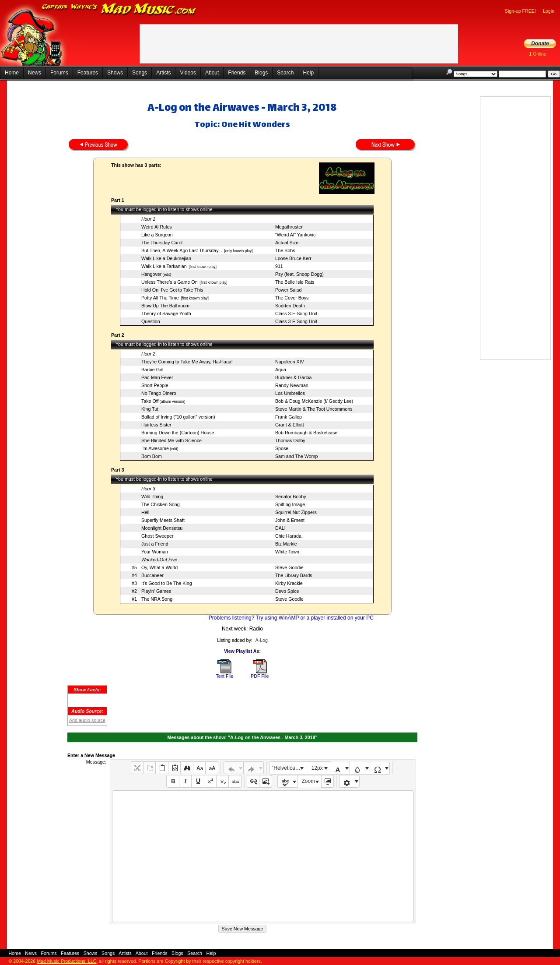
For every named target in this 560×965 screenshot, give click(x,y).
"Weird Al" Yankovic (295, 235)
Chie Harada (288, 536)
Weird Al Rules (157, 227)
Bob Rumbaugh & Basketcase (306, 433)
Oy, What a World (159, 567)
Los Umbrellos (290, 393)
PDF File (260, 676)
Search (285, 73)
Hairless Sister (156, 425)
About (212, 73)
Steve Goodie (289, 567)
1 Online (538, 54)
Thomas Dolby (290, 440)
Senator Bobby (291, 497)
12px (317, 768)
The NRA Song (157, 599)
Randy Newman (292, 385)
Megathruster (289, 227)
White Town (287, 552)
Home (12, 73)
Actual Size (287, 243)
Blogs (261, 73)
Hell (145, 512)
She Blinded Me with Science (171, 440)
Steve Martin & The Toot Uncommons (314, 409)
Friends (237, 73)
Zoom (309, 781)
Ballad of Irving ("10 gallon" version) (178, 417)
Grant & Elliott (290, 425)
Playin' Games (156, 591)
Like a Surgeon (157, 235)
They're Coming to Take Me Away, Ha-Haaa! (187, 362)
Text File (224, 676)
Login (549, 11)
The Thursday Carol (162, 243)
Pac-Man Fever (157, 377)
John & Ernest (290, 520)
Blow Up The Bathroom (165, 306)
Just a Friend (155, 544)
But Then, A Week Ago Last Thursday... (182, 250)
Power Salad (288, 290)
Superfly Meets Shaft (163, 520)
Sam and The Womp (296, 456)
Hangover (151, 274)
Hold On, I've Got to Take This (172, 290)
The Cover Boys (292, 298)
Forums (59, 73)
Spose (282, 448)
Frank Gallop (289, 417)
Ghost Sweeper (157, 536)
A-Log (261, 640)
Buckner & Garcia (294, 377)
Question (151, 321)
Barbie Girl (152, 370)
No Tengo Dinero (159, 393)
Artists (163, 73)
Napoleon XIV (290, 362)
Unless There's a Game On (170, 282)
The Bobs (285, 250)
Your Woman (155, 552)
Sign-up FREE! (520, 11)
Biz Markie (286, 544)
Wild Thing (152, 497)
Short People (155, 385)
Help (308, 73)
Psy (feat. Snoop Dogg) (299, 274)
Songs (140, 73)
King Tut (150, 409)
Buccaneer (152, 575)
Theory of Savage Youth (166, 313)
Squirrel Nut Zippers (296, 512)
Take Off (150, 401)
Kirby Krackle (289, 583)
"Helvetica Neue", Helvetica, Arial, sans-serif (289, 768)
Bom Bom (152, 456)
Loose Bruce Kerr (293, 258)
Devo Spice (287, 591)
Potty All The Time (160, 298)
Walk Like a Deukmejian (166, 258)
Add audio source (87, 720)
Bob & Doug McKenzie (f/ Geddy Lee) (314, 401)
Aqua (281, 370)
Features (88, 73)
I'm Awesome (155, 448)
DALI (280, 528)
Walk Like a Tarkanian (164, 266)
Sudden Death (290, 306)
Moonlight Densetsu (162, 528)
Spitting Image (290, 504)
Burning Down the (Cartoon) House (178, 433)
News (35, 73)
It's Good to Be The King (167, 583)
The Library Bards (294, 575)
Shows (115, 73)
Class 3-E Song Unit (296, 313)
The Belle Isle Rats (295, 282)
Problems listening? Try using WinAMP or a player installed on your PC (291, 618)
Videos (188, 73)
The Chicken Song (161, 504)
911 (279, 266)
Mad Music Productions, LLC (66, 961)
